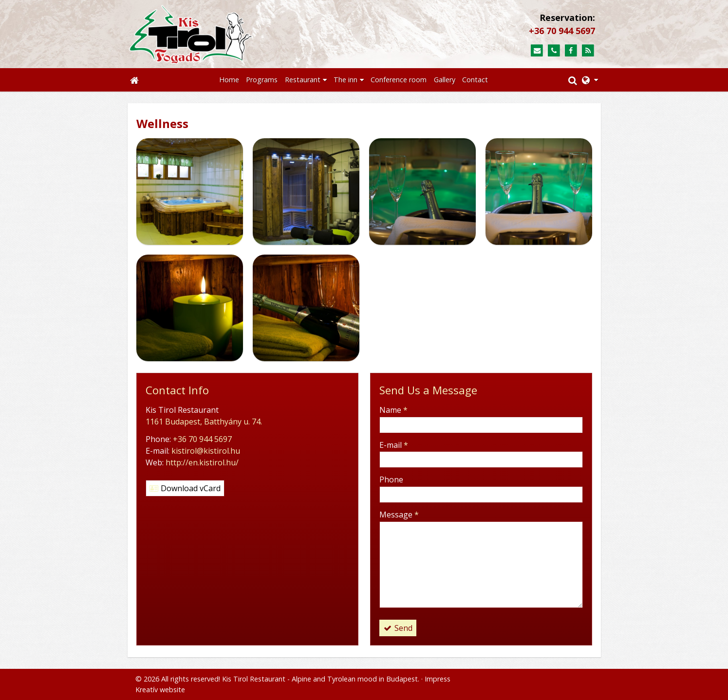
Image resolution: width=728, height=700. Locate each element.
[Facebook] (571, 51)
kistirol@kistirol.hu (206, 451)
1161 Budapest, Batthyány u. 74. (204, 422)
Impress (438, 679)
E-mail (394, 445)
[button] (590, 80)
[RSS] (588, 51)
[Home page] (238, 34)
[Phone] (554, 51)
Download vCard (185, 488)
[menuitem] (229, 80)
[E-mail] (537, 51)
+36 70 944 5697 (562, 31)
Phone (391, 479)
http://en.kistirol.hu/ (202, 462)
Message (399, 515)
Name (393, 410)
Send (398, 628)
